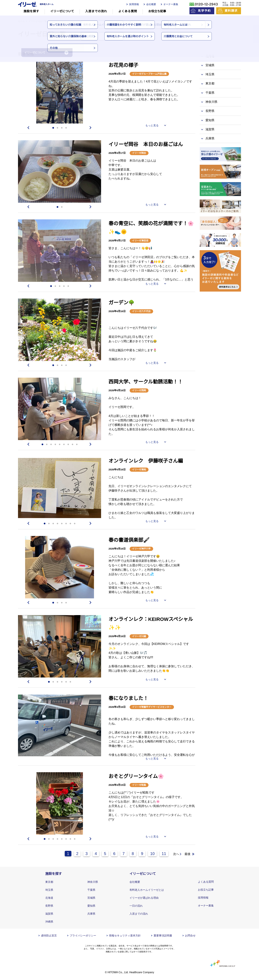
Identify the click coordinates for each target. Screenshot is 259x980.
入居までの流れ (96, 11)
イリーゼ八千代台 (141, 311)
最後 (187, 854)
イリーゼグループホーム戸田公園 (149, 74)
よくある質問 (128, 11)
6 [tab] (64, 445)
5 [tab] (68, 286)
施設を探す (31, 11)
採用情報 (134, 4)
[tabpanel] (60, 92)
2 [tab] (57, 128)
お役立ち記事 (157, 11)
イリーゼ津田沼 (140, 241)
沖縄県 (49, 922)
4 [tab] (66, 128)
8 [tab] (73, 445)
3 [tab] (62, 128)
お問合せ (190, 936)
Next (91, 128)
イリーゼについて (62, 11)
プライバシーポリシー (83, 936)
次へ (176, 854)
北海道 (49, 898)
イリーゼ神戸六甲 (141, 549)
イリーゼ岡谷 (139, 153)
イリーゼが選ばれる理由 (144, 898)
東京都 (49, 882)
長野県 (49, 906)
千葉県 (91, 890)
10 (152, 854)
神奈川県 (93, 882)
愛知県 (91, 906)
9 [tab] (77, 445)
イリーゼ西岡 (139, 390)
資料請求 (231, 11)
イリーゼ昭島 (139, 785)
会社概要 (151, 4)
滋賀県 (49, 914)
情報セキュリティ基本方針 (125, 936)
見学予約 (204, 11)
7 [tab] (68, 445)
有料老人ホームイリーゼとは (147, 890)
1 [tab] (53, 128)
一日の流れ (136, 906)
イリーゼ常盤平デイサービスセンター (152, 707)
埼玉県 (49, 890)
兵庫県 (91, 914)
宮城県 (91, 898)
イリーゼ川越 (139, 636)
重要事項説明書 (163, 936)
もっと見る (152, 125)
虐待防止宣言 (49, 936)
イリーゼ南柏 (139, 470)
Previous (28, 128)
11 (164, 854)
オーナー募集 (171, 4)
